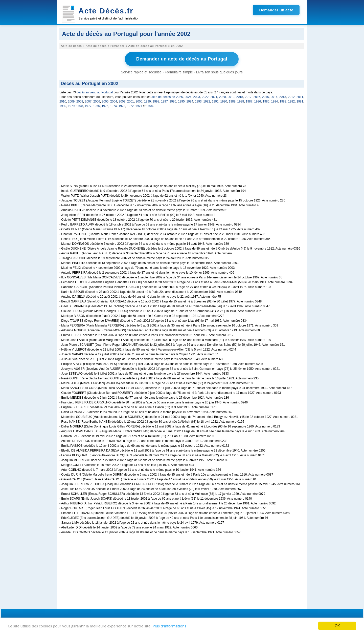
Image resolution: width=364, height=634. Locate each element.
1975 (105, 106)
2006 (97, 101)
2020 (223, 97)
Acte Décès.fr (106, 11)
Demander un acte (276, 10)
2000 (139, 101)
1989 (232, 101)
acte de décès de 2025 (167, 97)
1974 (113, 106)
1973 (122, 106)
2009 (71, 101)
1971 (139, 106)
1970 (150, 106)
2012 (291, 97)
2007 (88, 101)
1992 (207, 101)
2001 (131, 101)
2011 (300, 97)
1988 (241, 101)
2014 (274, 97)
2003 (122, 101)
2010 (63, 101)
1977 (88, 106)
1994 (190, 101)
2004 (114, 101)
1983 (283, 101)
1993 (198, 101)
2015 (266, 97)
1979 (71, 106)
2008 (80, 101)
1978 (80, 106)
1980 (63, 106)
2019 (231, 97)
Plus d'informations (169, 626)
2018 (240, 97)
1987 (249, 101)
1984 (275, 101)
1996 (173, 101)
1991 (215, 101)
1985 (266, 101)
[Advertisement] (182, 149)
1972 (130, 106)
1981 (300, 101)
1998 (156, 101)
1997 (164, 101)
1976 (97, 106)
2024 (188, 97)
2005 (105, 101)
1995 (181, 101)
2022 (205, 97)
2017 (248, 97)
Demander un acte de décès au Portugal (182, 59)
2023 (197, 97)
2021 (214, 97)
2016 (257, 97)
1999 (147, 101)
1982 (292, 101)
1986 (258, 101)
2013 (283, 97)
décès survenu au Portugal (95, 92)
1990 (224, 101)
